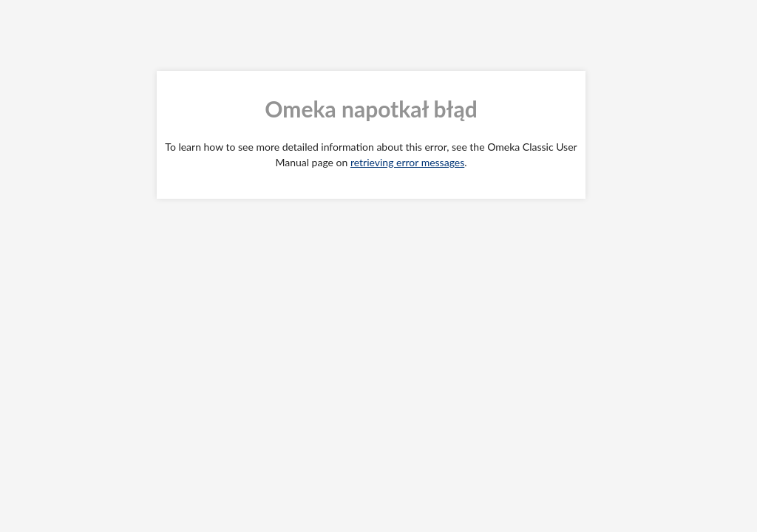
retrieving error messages (407, 162)
